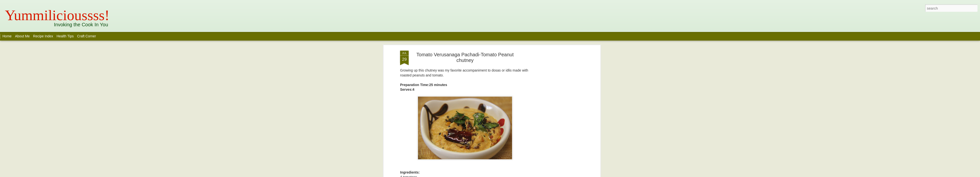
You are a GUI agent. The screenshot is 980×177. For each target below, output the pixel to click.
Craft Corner (87, 36)
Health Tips (66, 36)
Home (7, 36)
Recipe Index (43, 36)
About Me (22, 36)
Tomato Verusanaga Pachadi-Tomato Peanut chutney (465, 57)
